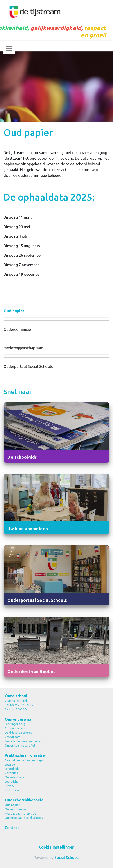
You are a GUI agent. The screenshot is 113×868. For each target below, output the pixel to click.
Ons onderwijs (18, 719)
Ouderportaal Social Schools (28, 366)
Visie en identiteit (16, 701)
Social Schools (67, 858)
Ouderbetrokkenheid (24, 800)
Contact (12, 828)
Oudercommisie (17, 329)
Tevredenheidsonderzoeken (23, 741)
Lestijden (11, 764)
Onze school (16, 696)
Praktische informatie (25, 755)
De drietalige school (18, 733)
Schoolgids (12, 769)
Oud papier (14, 311)
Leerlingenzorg (15, 724)
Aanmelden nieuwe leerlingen (24, 760)
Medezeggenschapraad (23, 348)
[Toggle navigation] (9, 48)
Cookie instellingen (57, 847)
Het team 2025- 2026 (19, 705)
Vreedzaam (13, 737)
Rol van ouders (15, 728)
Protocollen (13, 790)
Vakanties (11, 773)
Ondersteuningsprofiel (20, 745)
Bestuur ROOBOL (16, 709)
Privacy (9, 786)
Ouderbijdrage (14, 777)
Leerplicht (11, 782)
